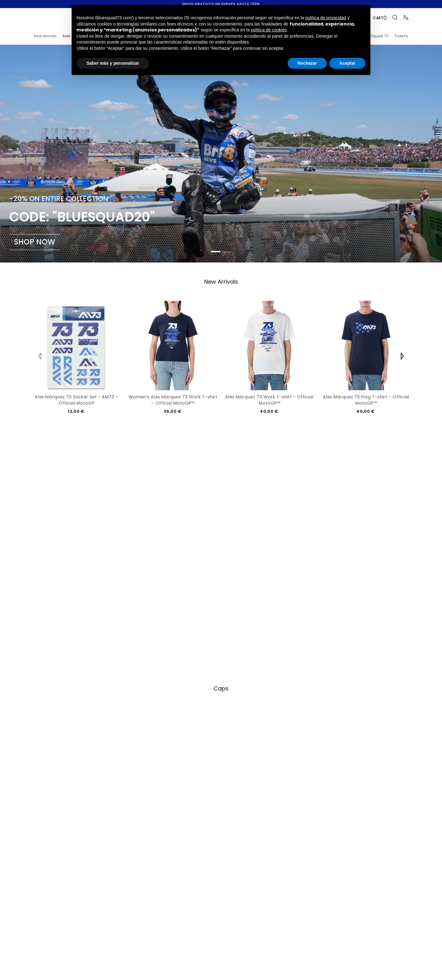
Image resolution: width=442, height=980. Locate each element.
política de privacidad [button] (326, 18)
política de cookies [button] (269, 30)
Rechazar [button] (307, 63)
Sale (66, 36)
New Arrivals (45, 36)
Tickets (401, 36)
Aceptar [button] (347, 63)
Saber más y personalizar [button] (113, 63)
